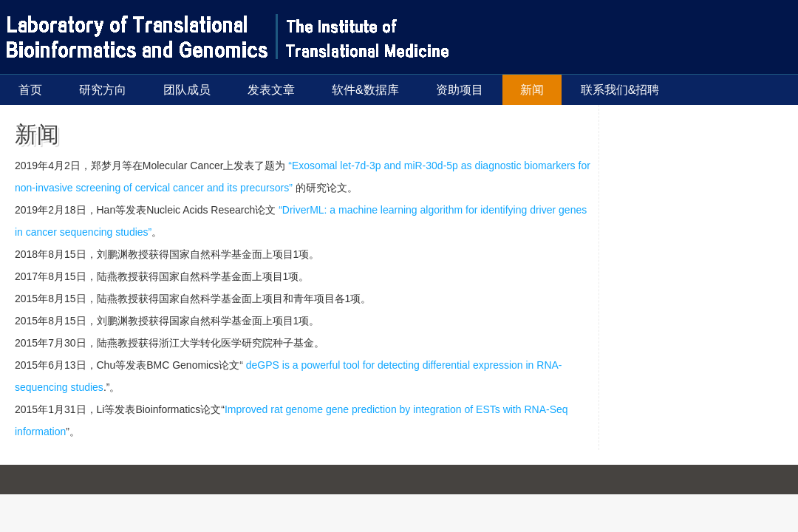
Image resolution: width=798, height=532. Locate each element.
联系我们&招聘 (620, 90)
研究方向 (103, 90)
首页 (30, 90)
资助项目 (460, 90)
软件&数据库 (365, 90)
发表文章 (271, 90)
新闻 (532, 90)
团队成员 (187, 90)
